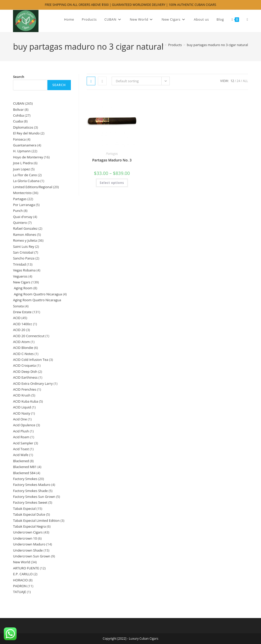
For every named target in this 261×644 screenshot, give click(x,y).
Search (19, 77)
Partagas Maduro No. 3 (112, 160)
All (245, 81)
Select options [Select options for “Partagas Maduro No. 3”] (112, 183)
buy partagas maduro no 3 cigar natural (217, 45)
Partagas (112, 154)
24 (239, 81)
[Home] (162, 45)
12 (232, 81)
